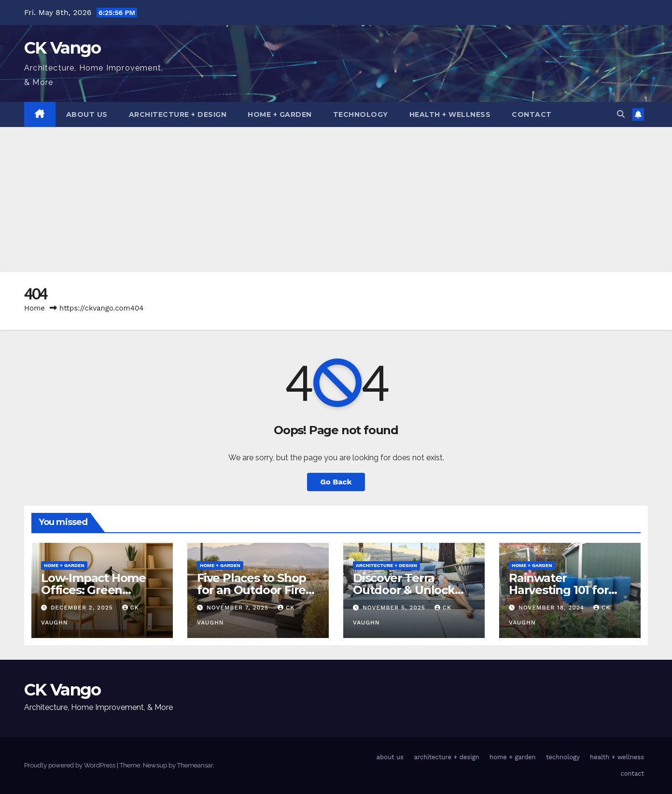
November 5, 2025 (395, 608)
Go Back (336, 482)
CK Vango (62, 48)
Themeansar (195, 765)
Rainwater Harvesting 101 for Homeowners (559, 590)
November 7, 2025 (239, 608)
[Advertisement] (336, 199)
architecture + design (178, 114)
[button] (621, 114)
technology (361, 114)
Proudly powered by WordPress (70, 765)
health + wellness (450, 114)
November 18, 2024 (553, 608)
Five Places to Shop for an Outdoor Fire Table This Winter (252, 590)
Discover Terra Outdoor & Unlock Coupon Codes (404, 590)
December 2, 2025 (83, 608)
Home (35, 308)
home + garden (280, 114)
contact (532, 114)
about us (87, 114)
